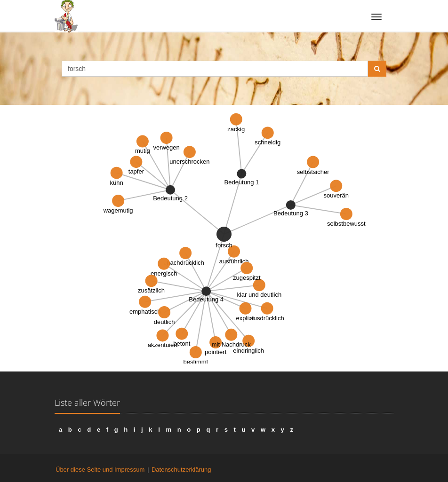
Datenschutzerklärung (181, 470)
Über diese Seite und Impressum (100, 470)
